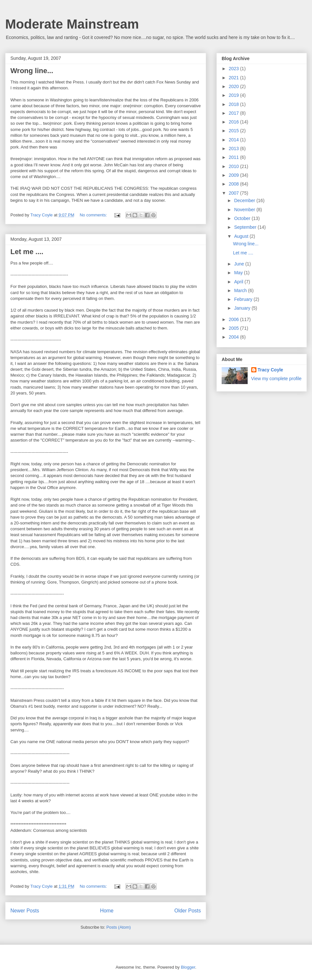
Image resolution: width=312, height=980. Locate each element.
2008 (234, 184)
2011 (234, 157)
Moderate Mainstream (72, 24)
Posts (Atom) (118, 927)
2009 (234, 175)
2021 (234, 78)
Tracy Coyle (271, 370)
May (239, 273)
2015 (234, 131)
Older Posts (188, 911)
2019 (234, 95)
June (240, 264)
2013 (234, 148)
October (243, 218)
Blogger (188, 967)
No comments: (94, 215)
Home (107, 911)
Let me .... (27, 252)
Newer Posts (25, 911)
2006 (234, 319)
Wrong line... (32, 71)
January (243, 308)
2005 (234, 328)
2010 (234, 166)
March (241, 290)
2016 (234, 122)
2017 (234, 113)
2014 (234, 140)
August (242, 236)
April (239, 282)
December (245, 200)
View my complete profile (276, 379)
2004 (234, 337)
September (246, 227)
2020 (234, 86)
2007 (234, 193)
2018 (234, 104)
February (244, 299)
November (245, 210)
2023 (234, 69)
